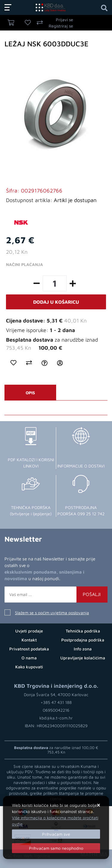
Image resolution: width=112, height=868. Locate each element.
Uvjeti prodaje (29, 631)
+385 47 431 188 (56, 702)
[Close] (56, 834)
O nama (29, 658)
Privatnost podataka (29, 649)
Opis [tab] (30, 393)
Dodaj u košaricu (56, 302)
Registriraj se (61, 26)
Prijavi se (65, 20)
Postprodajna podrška (83, 640)
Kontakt (29, 640)
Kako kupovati (29, 667)
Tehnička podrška (83, 631)
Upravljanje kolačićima (83, 658)
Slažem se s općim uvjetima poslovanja (52, 613)
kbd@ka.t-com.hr (56, 718)
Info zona (83, 649)
